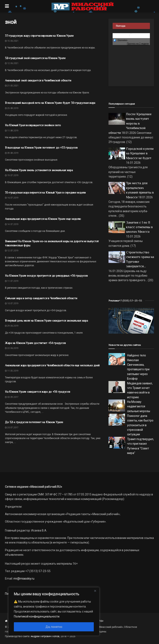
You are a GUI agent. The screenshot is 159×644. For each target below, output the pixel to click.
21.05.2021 (12, 86)
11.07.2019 (12, 281)
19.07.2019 (12, 175)
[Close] (95, 591)
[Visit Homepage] (83, 6)
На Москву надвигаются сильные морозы (139, 406)
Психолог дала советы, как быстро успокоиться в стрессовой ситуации (140, 425)
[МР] (131, 321)
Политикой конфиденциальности (37, 616)
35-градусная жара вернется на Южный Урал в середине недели (45, 192)
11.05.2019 (12, 371)
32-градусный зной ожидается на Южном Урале (35, 58)
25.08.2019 (12, 108)
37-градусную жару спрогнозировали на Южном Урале (39, 36)
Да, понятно (54, 627)
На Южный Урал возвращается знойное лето (33, 125)
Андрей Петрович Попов (45, 636)
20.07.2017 (12, 428)
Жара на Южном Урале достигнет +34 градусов (35, 343)
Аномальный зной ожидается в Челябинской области (38, 80)
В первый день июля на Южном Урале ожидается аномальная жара (46, 321)
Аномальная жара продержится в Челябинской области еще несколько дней (52, 365)
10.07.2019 (12, 303)
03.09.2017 (12, 397)
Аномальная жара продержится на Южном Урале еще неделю (43, 219)
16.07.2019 (12, 198)
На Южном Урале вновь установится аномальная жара (39, 170)
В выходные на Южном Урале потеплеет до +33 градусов (41, 148)
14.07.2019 (12, 224)
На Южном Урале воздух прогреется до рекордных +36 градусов (46, 276)
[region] (54, 611)
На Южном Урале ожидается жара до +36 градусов (37, 392)
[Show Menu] (7, 6)
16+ (101, 621)
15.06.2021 (12, 41)
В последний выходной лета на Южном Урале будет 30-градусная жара (50, 103)
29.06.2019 (12, 326)
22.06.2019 (12, 348)
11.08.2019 (12, 131)
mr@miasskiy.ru (24, 579)
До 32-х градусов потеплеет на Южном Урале (34, 422)
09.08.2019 (12, 153)
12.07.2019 (12, 251)
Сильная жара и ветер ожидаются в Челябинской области (41, 298)
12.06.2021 (12, 63)
